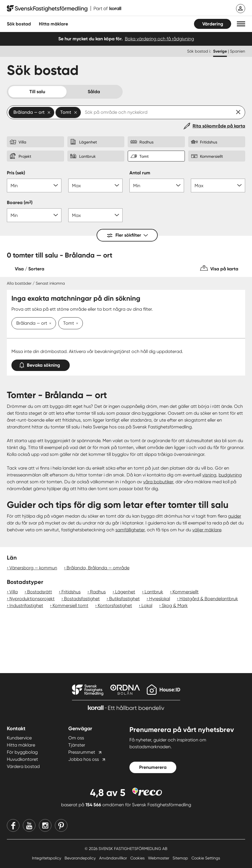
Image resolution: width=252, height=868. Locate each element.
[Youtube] (29, 825)
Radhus (98, 592)
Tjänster (77, 745)
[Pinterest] (61, 825)
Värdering (213, 24)
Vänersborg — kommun (33, 568)
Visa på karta (224, 269)
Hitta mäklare (21, 745)
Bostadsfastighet (82, 599)
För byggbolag (22, 752)
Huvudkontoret (22, 759)
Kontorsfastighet (115, 605)
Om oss (76, 738)
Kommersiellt (186, 592)
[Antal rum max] (218, 185)
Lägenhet (125, 592)
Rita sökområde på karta (219, 126)
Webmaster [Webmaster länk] (159, 858)
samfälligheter (130, 530)
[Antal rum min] (157, 185)
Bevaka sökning (41, 364)
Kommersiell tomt (70, 605)
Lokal (147, 605)
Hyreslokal (160, 599)
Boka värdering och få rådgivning (159, 39)
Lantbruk (154, 592)
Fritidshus (71, 592)
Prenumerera (153, 767)
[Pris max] (96, 185)
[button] (241, 24)
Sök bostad (19, 24)
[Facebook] (13, 825)
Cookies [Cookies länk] (138, 858)
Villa (14, 592)
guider (235, 516)
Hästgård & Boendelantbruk (209, 599)
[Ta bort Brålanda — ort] (49, 324)
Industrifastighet (26, 605)
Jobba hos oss (84, 759)
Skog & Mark (175, 605)
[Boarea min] (34, 215)
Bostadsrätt (40, 592)
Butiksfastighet (124, 599)
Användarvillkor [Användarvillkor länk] (114, 858)
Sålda (94, 92)
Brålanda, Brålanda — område (98, 568)
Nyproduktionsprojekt (32, 599)
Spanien (238, 51)
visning (209, 475)
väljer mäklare (207, 530)
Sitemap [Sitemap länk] (181, 858)
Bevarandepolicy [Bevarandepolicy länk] (81, 858)
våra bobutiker (158, 482)
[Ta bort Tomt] (76, 324)
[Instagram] (45, 825)
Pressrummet (82, 752)
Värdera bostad (23, 766)
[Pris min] (34, 185)
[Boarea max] (96, 215)
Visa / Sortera (30, 269)
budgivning (230, 475)
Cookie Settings (206, 858)
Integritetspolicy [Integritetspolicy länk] (47, 858)
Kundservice (19, 738)
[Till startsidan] (64, 9)
